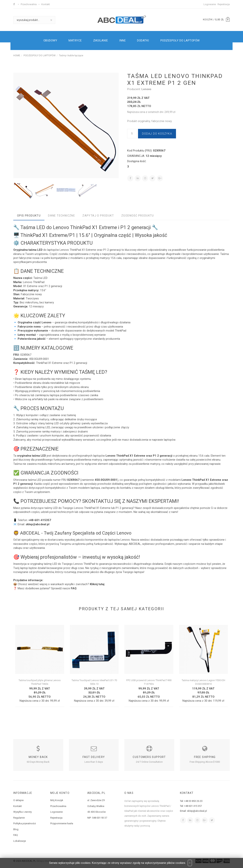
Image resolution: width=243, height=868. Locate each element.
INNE (122, 40)
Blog (16, 829)
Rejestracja (224, 4)
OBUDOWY (50, 40)
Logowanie (210, 4)
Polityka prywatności (25, 823)
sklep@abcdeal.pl (197, 811)
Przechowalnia (29, 4)
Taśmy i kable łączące (71, 55)
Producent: (134, 89)
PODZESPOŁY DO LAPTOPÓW (180, 40)
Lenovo (146, 89)
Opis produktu (29, 216)
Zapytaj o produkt (98, 216)
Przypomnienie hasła (62, 823)
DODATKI (143, 40)
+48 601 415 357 (193, 806)
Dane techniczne (62, 216)
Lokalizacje (20, 841)
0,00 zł (220, 19)
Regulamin (19, 818)
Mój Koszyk (57, 800)
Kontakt (46, 4)
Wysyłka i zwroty (22, 812)
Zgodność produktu (138, 216)
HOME (17, 55)
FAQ (16, 835)
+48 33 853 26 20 (193, 801)
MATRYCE (75, 40)
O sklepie (18, 800)
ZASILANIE (101, 40)
